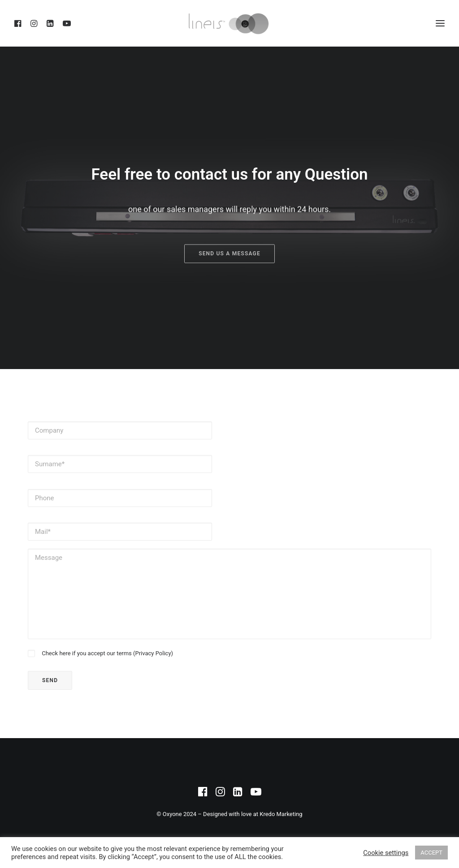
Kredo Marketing (281, 814)
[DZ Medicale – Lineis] (229, 23)
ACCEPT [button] (431, 853)
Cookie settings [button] (386, 853)
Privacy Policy (153, 653)
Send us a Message (229, 282)
